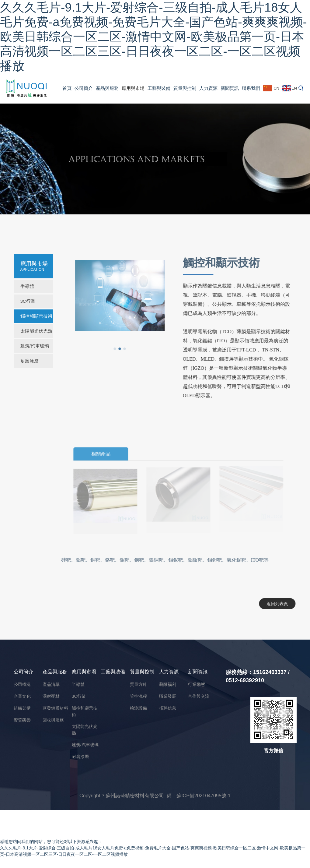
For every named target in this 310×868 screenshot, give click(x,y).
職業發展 (168, 696)
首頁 (67, 88)
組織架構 (22, 708)
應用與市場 (133, 88)
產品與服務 (107, 88)
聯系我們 (251, 88)
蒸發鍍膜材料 (55, 708)
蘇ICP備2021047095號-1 (204, 796)
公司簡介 (84, 88)
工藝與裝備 (159, 88)
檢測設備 (138, 708)
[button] (112, 349)
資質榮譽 (22, 720)
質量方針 (138, 684)
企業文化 (22, 696)
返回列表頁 (275, 604)
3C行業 (28, 301)
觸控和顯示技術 (36, 316)
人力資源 (208, 88)
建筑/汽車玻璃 (35, 346)
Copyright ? (92, 796)
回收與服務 (53, 720)
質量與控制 (185, 88)
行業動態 (197, 684)
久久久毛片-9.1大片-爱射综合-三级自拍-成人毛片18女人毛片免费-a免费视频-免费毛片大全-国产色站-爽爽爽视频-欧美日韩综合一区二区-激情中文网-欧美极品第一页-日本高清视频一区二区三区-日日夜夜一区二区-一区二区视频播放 (153, 37)
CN (271, 88)
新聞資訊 (230, 88)
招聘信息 (168, 708)
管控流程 (138, 696)
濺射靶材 (51, 696)
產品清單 (51, 684)
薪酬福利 (168, 684)
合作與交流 (199, 696)
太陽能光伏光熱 (36, 331)
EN (289, 88)
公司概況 (22, 684)
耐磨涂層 (30, 361)
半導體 (27, 286)
